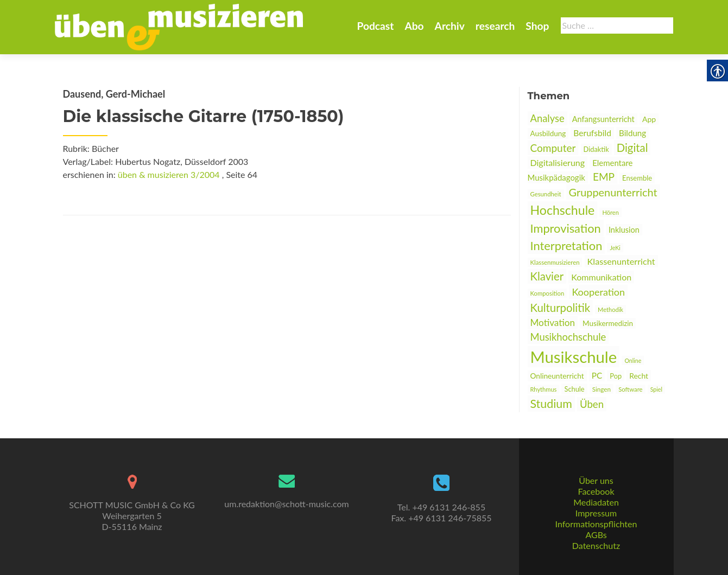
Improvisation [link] (566, 228)
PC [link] (597, 375)
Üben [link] (592, 404)
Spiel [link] (656, 389)
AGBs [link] (596, 535)
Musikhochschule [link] (568, 337)
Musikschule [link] (574, 357)
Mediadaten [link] (596, 502)
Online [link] (633, 360)
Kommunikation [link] (601, 277)
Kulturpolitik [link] (560, 308)
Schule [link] (574, 389)
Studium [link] (551, 404)
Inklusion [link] (624, 230)
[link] (179, 26)
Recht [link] (639, 376)
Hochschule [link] (563, 210)
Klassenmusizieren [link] (555, 262)
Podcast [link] (375, 26)
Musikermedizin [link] (608, 323)
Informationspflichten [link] (596, 524)
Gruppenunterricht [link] (613, 192)
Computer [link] (553, 148)
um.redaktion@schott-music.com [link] (286, 504)
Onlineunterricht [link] (557, 376)
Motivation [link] (553, 322)
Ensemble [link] (637, 178)
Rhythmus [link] (544, 389)
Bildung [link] (632, 133)
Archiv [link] (450, 26)
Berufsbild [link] (592, 133)
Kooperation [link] (598, 292)
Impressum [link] (596, 513)
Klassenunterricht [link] (621, 261)
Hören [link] (610, 212)
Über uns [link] (596, 480)
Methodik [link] (610, 309)
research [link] (495, 26)
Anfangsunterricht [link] (603, 119)
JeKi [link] (615, 248)
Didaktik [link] (596, 149)
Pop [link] (616, 376)
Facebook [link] (596, 491)
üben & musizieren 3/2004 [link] (169, 174)
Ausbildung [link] (548, 133)
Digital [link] (632, 148)
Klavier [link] (547, 276)
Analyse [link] (547, 118)
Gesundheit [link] (546, 194)
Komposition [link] (547, 293)
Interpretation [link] (566, 245)
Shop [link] (537, 26)
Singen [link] (602, 389)
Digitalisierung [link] (558, 162)
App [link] (649, 119)
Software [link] (630, 389)
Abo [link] (414, 26)
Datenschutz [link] (596, 545)
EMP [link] (604, 177)
